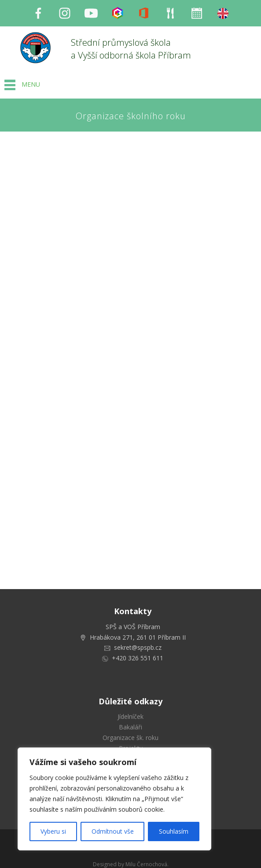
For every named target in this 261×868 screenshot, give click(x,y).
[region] (114, 799)
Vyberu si (53, 831)
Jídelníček (130, 716)
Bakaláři (130, 727)
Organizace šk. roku (130, 738)
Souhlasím (174, 831)
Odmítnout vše (113, 831)
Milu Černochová (146, 864)
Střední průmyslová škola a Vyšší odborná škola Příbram (131, 49)
